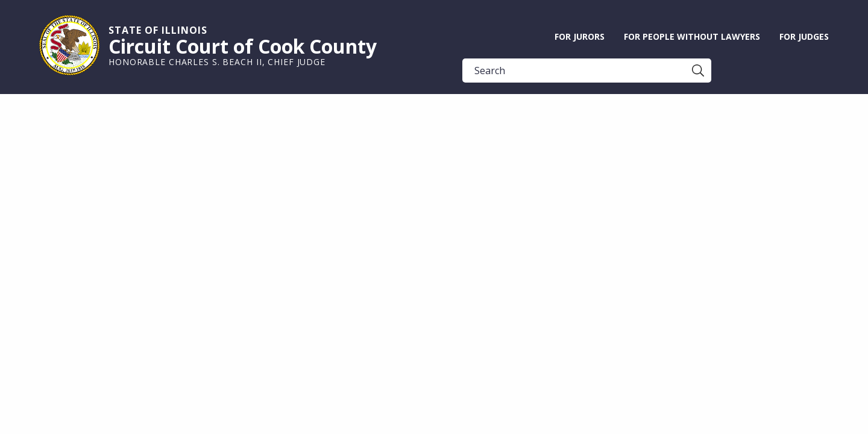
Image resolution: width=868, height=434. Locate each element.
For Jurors (580, 36)
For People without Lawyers (692, 36)
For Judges (804, 36)
